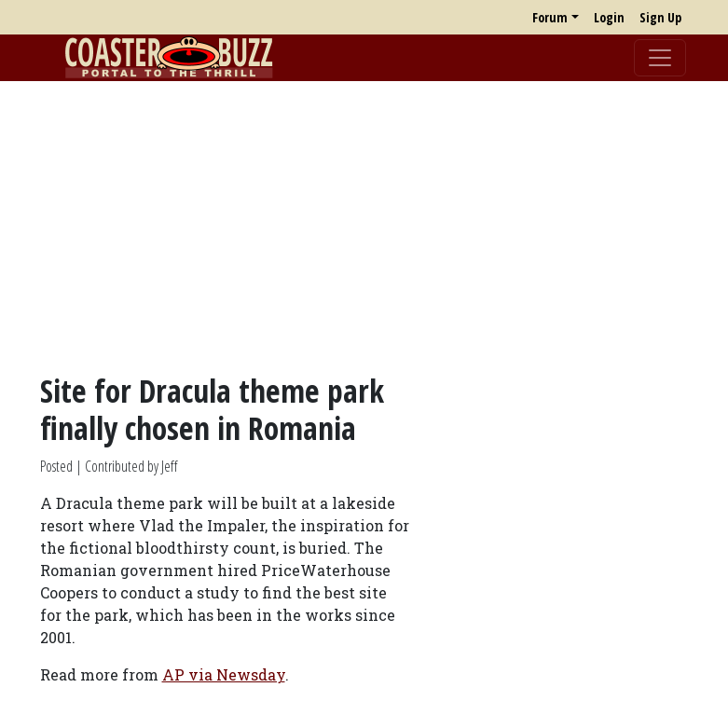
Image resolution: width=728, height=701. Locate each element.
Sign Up (660, 17)
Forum (550, 17)
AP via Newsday (224, 674)
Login (609, 17)
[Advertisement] (364, 227)
